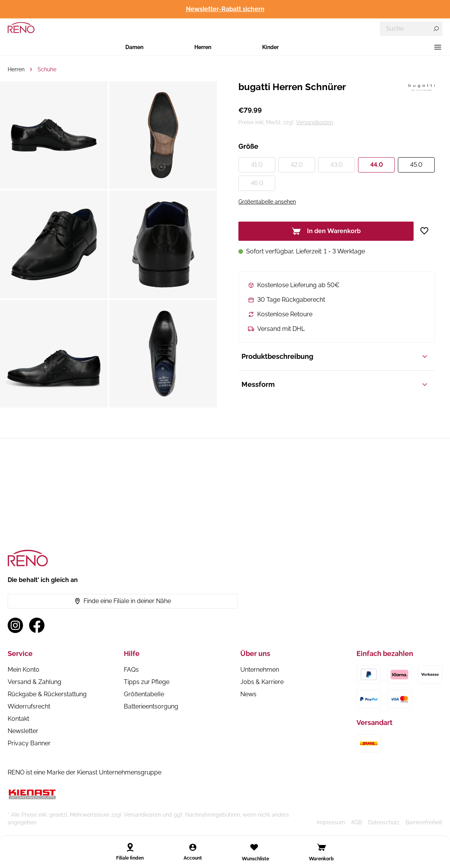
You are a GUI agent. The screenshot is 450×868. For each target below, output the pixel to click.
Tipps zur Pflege (147, 682)
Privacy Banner (29, 743)
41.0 (257, 165)
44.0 (377, 165)
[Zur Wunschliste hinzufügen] (427, 231)
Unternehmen (260, 670)
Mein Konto (24, 670)
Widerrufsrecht (29, 706)
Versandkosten (315, 122)
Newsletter (23, 731)
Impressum (331, 822)
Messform (335, 384)
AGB (356, 822)
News (248, 694)
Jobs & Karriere (262, 682)
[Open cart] (322, 847)
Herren (203, 47)
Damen (134, 47)
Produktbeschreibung (335, 356)
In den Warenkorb (326, 231)
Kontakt (18, 719)
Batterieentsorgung (151, 706)
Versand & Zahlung (34, 682)
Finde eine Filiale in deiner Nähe (123, 601)
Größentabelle (144, 694)
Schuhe (47, 69)
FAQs (131, 670)
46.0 (257, 183)
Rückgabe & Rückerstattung (47, 694)
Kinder (270, 47)
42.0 (297, 165)
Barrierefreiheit (424, 822)
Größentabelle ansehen (267, 202)
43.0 (337, 165)
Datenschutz (384, 822)
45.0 (416, 165)
